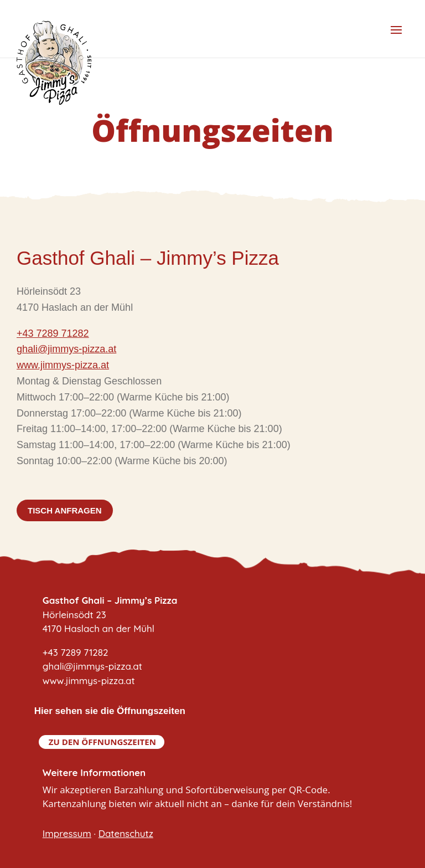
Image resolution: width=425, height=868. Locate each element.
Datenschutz (126, 833)
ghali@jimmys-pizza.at (66, 349)
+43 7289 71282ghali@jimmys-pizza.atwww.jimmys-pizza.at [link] (92, 666)
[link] (66, 350)
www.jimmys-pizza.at (63, 365)
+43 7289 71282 (53, 333)
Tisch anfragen (65, 510)
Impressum (67, 833)
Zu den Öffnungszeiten (102, 742)
